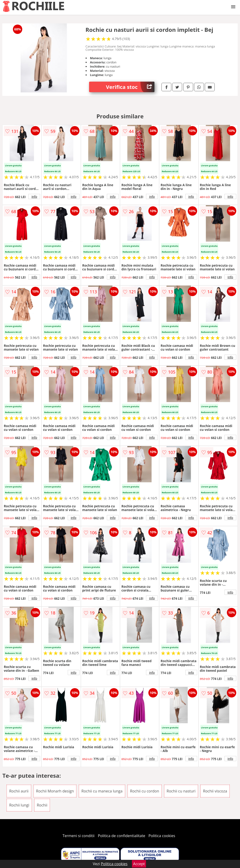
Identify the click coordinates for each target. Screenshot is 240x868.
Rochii (42, 805)
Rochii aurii (19, 791)
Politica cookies (162, 836)
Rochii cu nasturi (181, 791)
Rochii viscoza (215, 791)
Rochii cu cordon (145, 791)
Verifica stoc (130, 87)
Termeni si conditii (79, 836)
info (34, 196)
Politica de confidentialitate (122, 836)
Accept (139, 864)
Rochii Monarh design (55, 791)
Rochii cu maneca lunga (102, 791)
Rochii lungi (19, 805)
